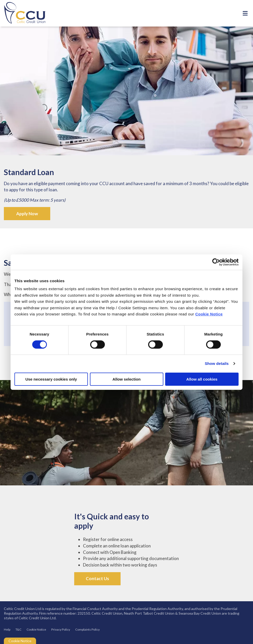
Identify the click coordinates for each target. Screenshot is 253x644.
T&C (18, 629)
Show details (217, 363)
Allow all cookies (202, 379)
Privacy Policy (61, 629)
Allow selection (126, 379)
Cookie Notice (209, 314)
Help (7, 629)
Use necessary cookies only (51, 379)
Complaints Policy (87, 629)
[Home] (21, 13)
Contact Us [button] (97, 578)
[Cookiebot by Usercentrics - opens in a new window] (216, 262)
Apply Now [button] (27, 214)
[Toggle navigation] (245, 13)
